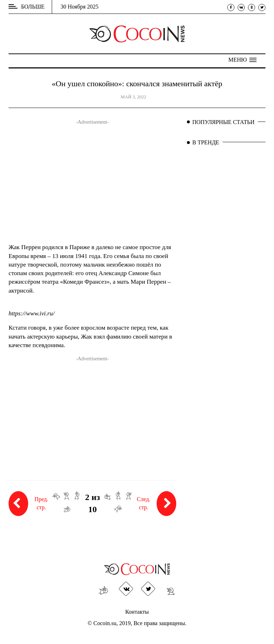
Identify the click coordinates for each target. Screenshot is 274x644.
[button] (242, 60)
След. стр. (157, 504)
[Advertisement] (92, 186)
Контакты (137, 612)
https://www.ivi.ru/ (32, 313)
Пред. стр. (28, 504)
